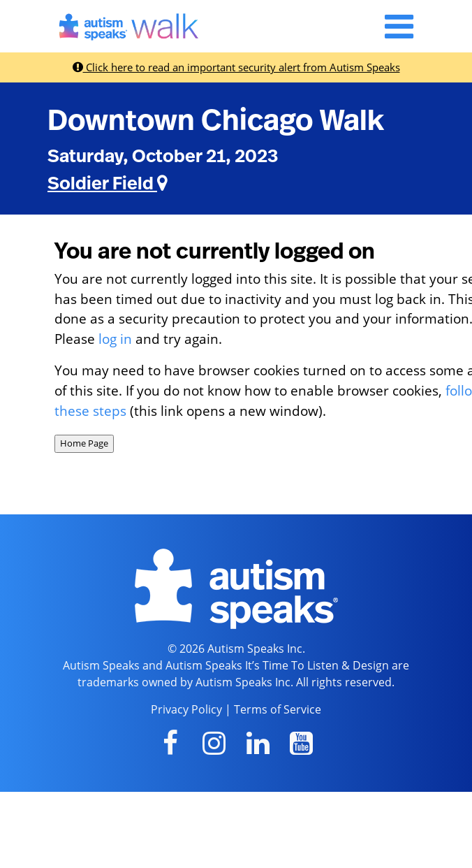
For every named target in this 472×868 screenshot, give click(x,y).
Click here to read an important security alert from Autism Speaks (236, 67)
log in (115, 339)
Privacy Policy (186, 709)
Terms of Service (278, 709)
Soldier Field (108, 184)
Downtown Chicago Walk (216, 121)
